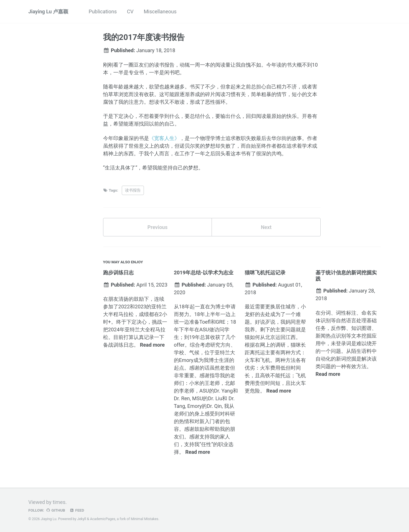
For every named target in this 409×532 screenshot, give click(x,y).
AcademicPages (103, 519)
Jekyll (82, 519)
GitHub (55, 510)
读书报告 (133, 190)
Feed (77, 510)
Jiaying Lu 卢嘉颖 (48, 11)
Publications (103, 11)
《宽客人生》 (164, 138)
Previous (157, 227)
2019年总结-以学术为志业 (204, 273)
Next (266, 227)
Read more (152, 345)
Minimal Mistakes (145, 519)
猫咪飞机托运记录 (265, 273)
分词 (326, 313)
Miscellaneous (160, 11)
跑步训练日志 (118, 273)
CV (130, 11)
